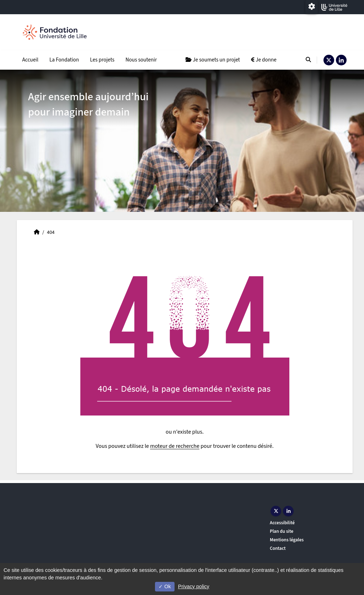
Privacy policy (194, 586)
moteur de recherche (175, 446)
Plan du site (282, 531)
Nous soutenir (141, 60)
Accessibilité (282, 523)
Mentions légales (287, 540)
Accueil (30, 60)
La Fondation (64, 60)
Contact (278, 548)
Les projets (102, 60)
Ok (165, 586)
